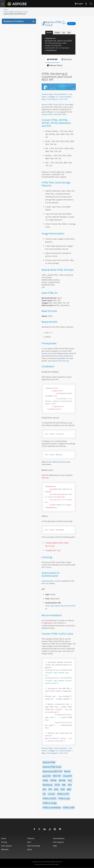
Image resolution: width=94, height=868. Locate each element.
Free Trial (64, 99)
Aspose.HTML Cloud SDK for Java (55, 105)
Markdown (48, 785)
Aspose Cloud (47, 353)
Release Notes (55, 65)
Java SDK (47, 776)
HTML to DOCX (49, 798)
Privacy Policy (39, 864)
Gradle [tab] (57, 32)
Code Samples (65, 97)
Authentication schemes (52, 581)
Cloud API (67, 776)
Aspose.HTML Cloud (55, 23)
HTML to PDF (63, 794)
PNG (63, 789)
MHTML (62, 780)
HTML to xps (64, 798)
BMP (69, 789)
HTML (45, 780)
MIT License (46, 567)
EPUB (57, 785)
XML (64, 785)
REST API (57, 776)
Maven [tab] (49, 32)
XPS (44, 789)
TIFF (50, 789)
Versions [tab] (67, 59)
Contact (57, 864)
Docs (29, 842)
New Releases (59, 838)
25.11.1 (71, 24)
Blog (43, 99)
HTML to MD (69, 808)
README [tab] (52, 59)
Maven (67, 771)
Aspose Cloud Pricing (60, 361)
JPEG (56, 789)
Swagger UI (53, 97)
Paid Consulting (34, 846)
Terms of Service (49, 864)
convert (51, 794)
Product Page (47, 94)
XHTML (53, 780)
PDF (70, 785)
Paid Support (7, 846)
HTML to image (50, 803)
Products (31, 838)
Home (6, 10)
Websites (5, 849)
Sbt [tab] (69, 32)
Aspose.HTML (49, 762)
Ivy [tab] (64, 32)
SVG (70, 780)
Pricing (4, 842)
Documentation (61, 94)
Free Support (52, 99)
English (79, 4)
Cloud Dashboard (65, 356)
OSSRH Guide (57, 462)
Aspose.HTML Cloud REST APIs (54, 114)
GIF (44, 794)
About (30, 849)
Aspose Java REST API (52, 771)
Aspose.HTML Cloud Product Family (16, 12)
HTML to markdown (52, 808)
